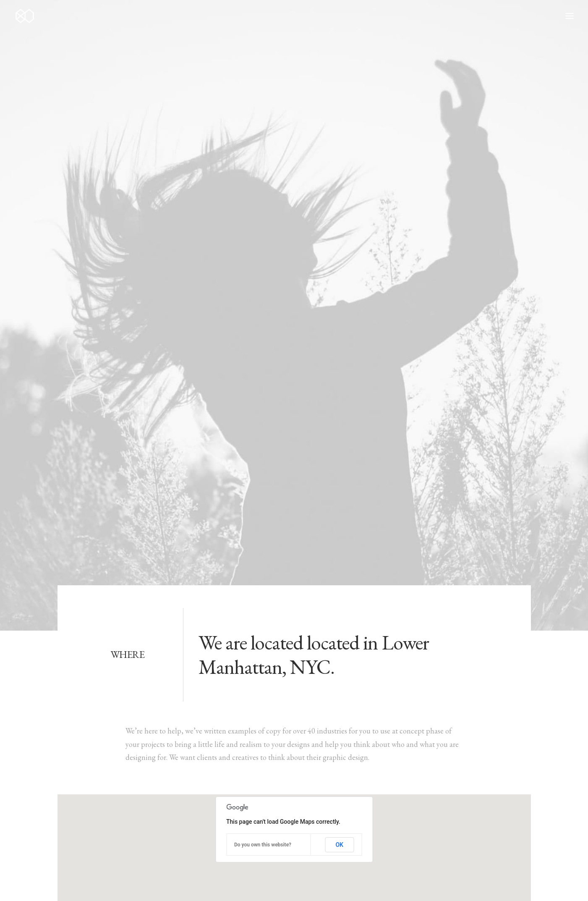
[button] (453, 781)
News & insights (250, 836)
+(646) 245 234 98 (86, 796)
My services (243, 796)
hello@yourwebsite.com (94, 783)
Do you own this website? (263, 426)
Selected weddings (254, 783)
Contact (238, 849)
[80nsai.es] (25, 16)
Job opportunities (252, 823)
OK (339, 426)
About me (241, 809)
